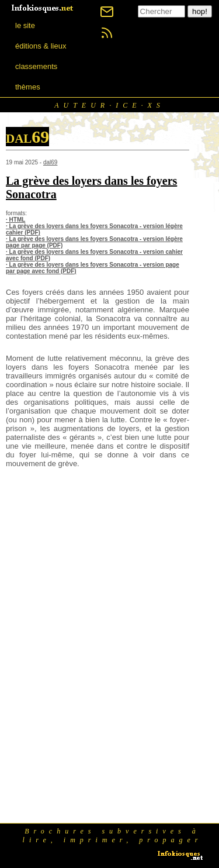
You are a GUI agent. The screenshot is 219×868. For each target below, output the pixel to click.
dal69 (50, 162)
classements (36, 66)
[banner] (43, 7)
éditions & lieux (41, 46)
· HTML (15, 220)
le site (25, 25)
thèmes (28, 87)
